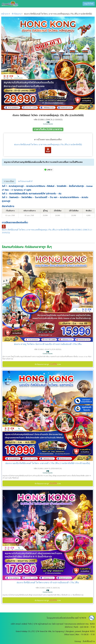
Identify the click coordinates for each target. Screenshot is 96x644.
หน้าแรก (5, 14)
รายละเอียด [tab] (9, 181)
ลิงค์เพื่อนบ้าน (89, 641)
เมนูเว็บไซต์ (89, 4)
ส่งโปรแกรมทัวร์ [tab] (25, 181)
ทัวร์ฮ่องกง (16, 14)
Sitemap (78, 641)
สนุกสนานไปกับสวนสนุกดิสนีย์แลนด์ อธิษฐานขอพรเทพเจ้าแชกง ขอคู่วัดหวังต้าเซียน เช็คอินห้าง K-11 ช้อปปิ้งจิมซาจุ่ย (43, 595)
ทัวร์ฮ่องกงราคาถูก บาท (48, 364)
